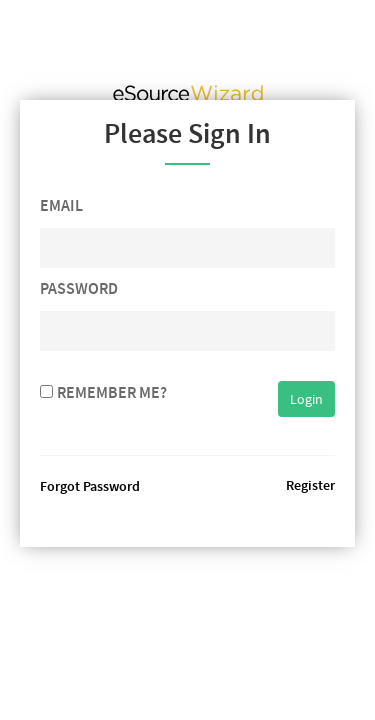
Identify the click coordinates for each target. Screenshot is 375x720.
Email (61, 205)
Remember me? (112, 392)
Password (79, 288)
